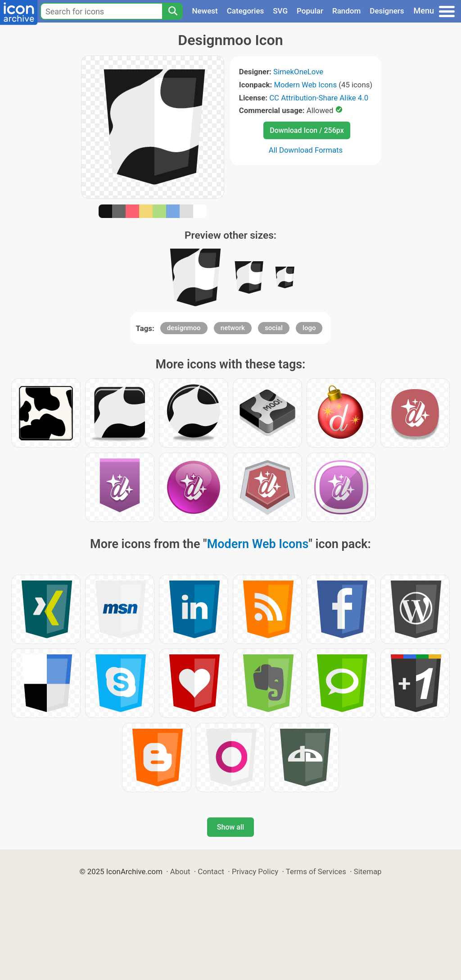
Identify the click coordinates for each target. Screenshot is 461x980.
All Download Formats (306, 150)
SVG (280, 11)
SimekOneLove (298, 72)
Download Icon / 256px (307, 130)
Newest (205, 11)
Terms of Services (316, 871)
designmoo (184, 328)
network (233, 328)
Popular (310, 11)
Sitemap (368, 871)
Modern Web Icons (305, 85)
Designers (387, 11)
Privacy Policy (255, 871)
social (274, 328)
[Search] (172, 11)
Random (346, 11)
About (180, 871)
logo (309, 328)
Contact (211, 871)
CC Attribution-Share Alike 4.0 (319, 98)
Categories (246, 11)
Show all (230, 827)
